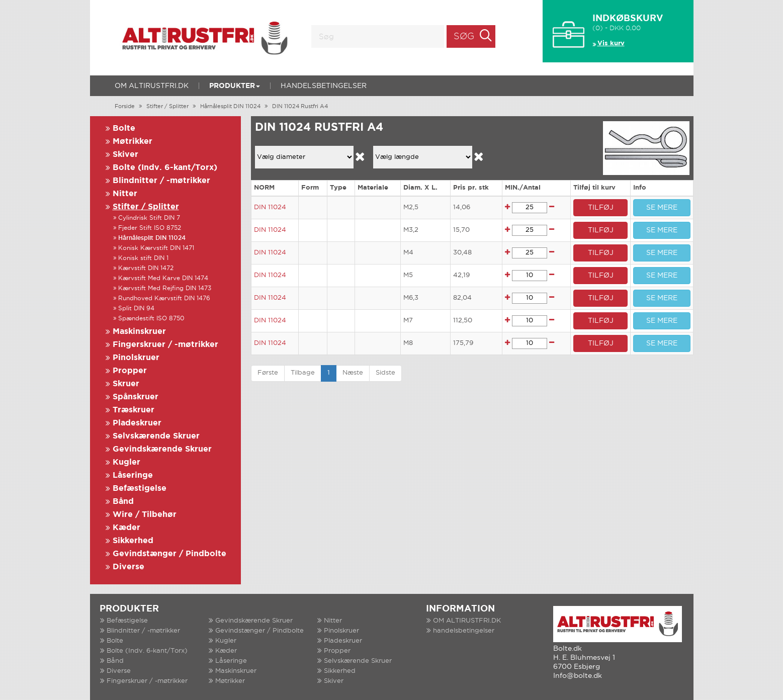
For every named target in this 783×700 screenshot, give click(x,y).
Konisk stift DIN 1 (143, 258)
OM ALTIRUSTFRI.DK (152, 86)
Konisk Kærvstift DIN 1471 (156, 248)
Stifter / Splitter (167, 107)
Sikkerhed (133, 541)
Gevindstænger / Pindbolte (169, 554)
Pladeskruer (137, 423)
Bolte (124, 128)
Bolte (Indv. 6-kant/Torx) (165, 168)
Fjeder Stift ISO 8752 (150, 228)
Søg (464, 37)
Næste (353, 373)
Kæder (126, 528)
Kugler (126, 462)
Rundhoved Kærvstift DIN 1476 (164, 298)
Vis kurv (611, 43)
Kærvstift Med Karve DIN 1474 (163, 278)
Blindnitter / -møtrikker (161, 181)
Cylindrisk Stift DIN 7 (149, 218)
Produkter (235, 86)
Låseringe (133, 475)
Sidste (385, 373)
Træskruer (134, 410)
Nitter (125, 194)
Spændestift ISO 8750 (151, 319)
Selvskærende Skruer (156, 436)
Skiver (125, 155)
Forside (125, 107)
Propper (130, 371)
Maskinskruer (139, 332)
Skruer (126, 384)
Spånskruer (136, 397)
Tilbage (303, 373)
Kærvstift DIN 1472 (146, 268)
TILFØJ (601, 208)
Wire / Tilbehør (145, 515)
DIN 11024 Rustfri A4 (300, 107)
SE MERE (662, 208)
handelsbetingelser (324, 86)
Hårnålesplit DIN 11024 (230, 107)
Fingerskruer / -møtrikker (165, 345)
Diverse (128, 567)
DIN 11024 (270, 207)
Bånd (123, 502)
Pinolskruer (136, 358)
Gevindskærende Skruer (162, 449)
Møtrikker (133, 142)
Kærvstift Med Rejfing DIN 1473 (165, 288)
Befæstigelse (140, 489)
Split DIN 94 (136, 309)
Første (268, 373)
